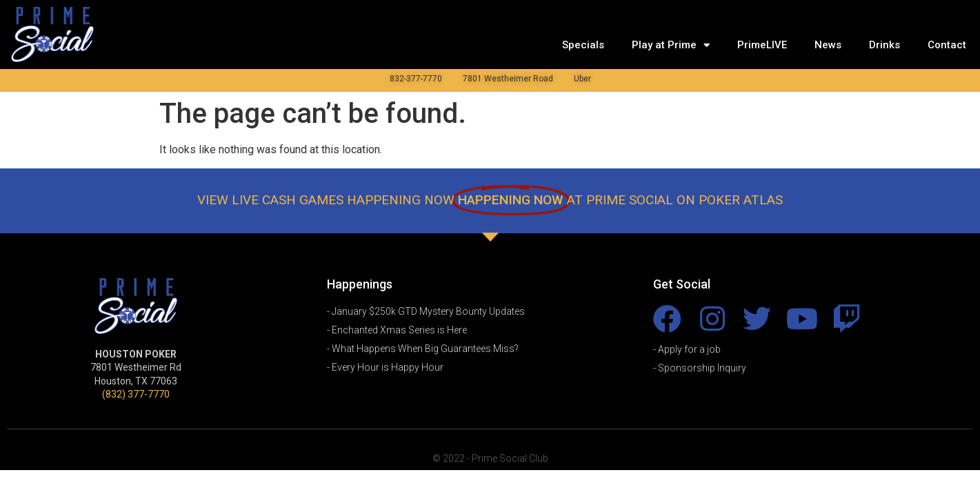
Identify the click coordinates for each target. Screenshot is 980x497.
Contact (947, 45)
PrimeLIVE (762, 45)
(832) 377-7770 (136, 394)
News (828, 45)
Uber (582, 79)
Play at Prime (671, 45)
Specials (583, 45)
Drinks (884, 45)
